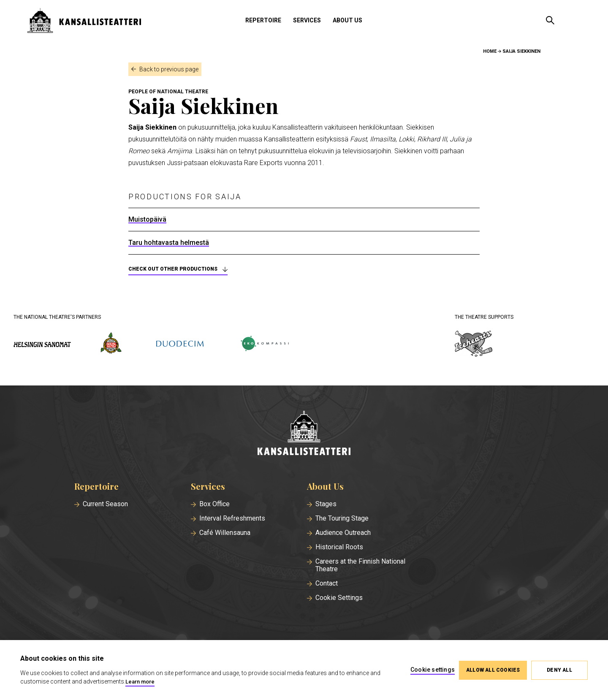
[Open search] (550, 20)
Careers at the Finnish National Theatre (360, 565)
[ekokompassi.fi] (264, 344)
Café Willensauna (225, 533)
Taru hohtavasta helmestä (169, 243)
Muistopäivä (147, 220)
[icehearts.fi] (474, 345)
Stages (326, 504)
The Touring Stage (342, 518)
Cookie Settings (339, 598)
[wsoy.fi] (111, 345)
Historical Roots (339, 547)
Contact (327, 583)
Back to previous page (169, 69)
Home (490, 51)
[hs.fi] (42, 344)
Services (307, 20)
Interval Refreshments (232, 518)
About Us (347, 20)
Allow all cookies (493, 670)
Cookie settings (433, 670)
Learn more (140, 682)
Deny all (559, 670)
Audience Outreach (343, 533)
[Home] (304, 434)
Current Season (105, 504)
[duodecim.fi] (180, 345)
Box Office (214, 504)
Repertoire (263, 20)
